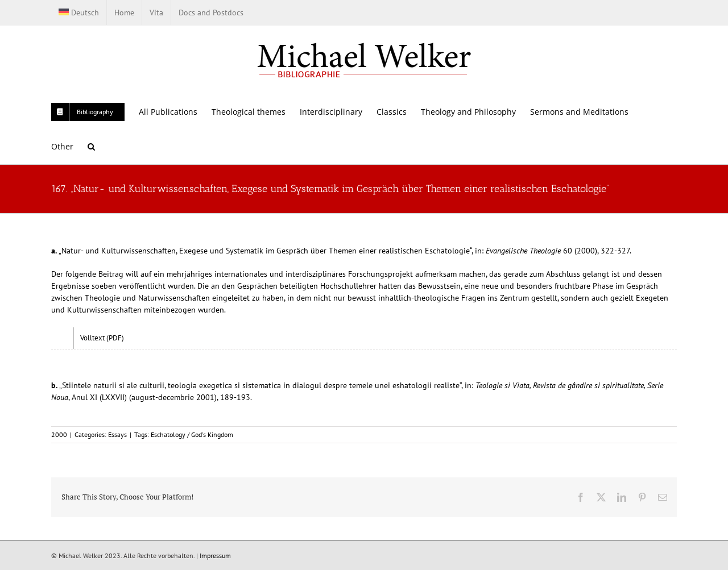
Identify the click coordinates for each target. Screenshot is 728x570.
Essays (117, 434)
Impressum (215, 556)
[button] (91, 146)
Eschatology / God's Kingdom (192, 434)
